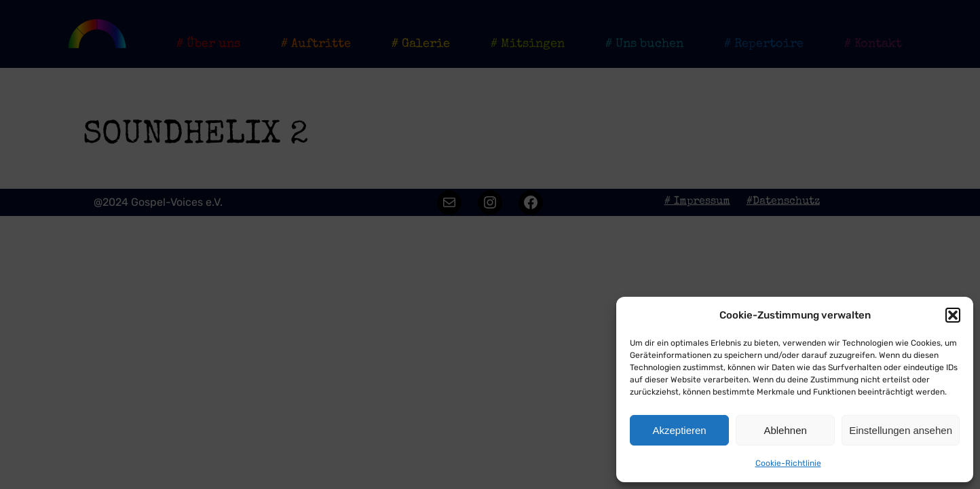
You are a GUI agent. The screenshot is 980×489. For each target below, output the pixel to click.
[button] (953, 315)
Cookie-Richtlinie (788, 463)
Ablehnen (785, 430)
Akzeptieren (679, 430)
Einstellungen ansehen (901, 430)
